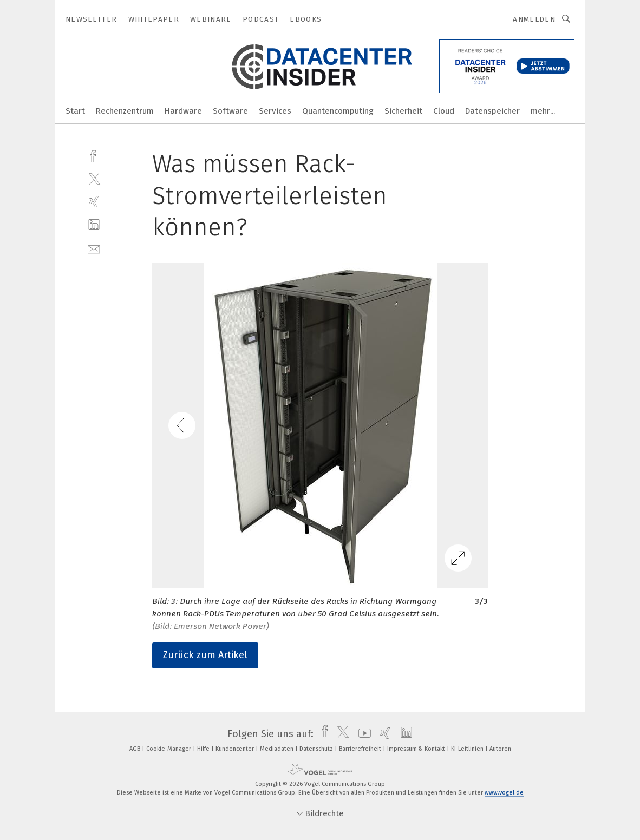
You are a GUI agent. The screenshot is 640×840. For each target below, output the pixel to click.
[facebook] (94, 155)
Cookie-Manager (169, 749)
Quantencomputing (338, 111)
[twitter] (94, 178)
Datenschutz (317, 749)
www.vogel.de (504, 793)
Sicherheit (403, 111)
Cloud (444, 111)
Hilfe (204, 749)
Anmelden (534, 19)
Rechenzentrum (125, 111)
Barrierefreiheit (361, 749)
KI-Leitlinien (468, 749)
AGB (136, 749)
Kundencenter (236, 749)
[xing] (94, 202)
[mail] (94, 248)
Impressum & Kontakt (417, 749)
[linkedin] (94, 225)
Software (230, 111)
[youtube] (362, 734)
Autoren (500, 749)
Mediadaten (277, 749)
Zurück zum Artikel (205, 655)
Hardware (183, 111)
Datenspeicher (492, 111)
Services (275, 111)
